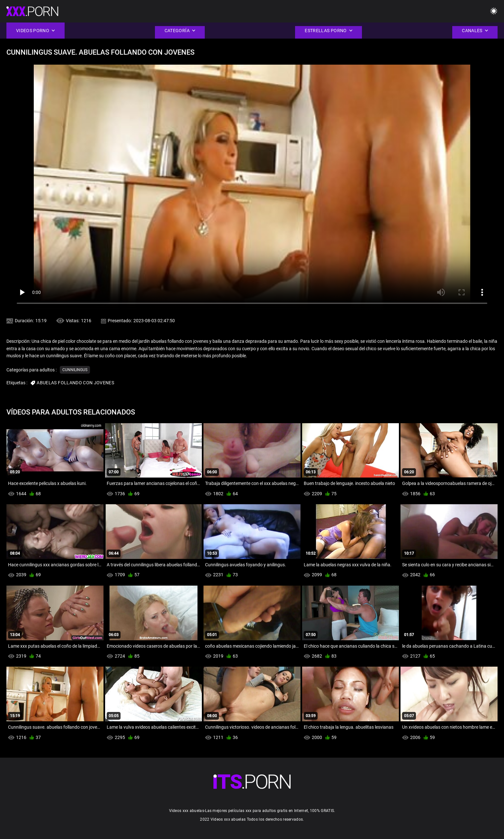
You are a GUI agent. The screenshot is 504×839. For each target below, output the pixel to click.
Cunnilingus (75, 370)
